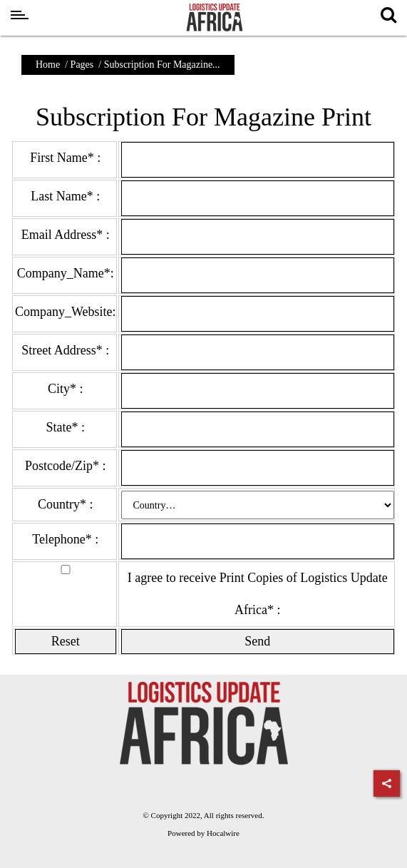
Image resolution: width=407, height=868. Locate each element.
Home (48, 65)
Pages (82, 65)
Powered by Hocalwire (203, 833)
